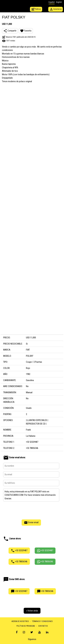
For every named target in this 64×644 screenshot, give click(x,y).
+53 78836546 (19, 562)
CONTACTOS (43, 626)
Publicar (36, 9)
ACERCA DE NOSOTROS (20, 621)
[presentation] (31, 510)
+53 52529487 (19, 551)
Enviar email (31, 523)
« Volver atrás (32, 611)
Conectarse (56, 9)
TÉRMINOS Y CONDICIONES (42, 621)
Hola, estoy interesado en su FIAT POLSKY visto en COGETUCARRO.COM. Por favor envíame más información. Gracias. (31, 495)
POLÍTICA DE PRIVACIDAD (26, 626)
